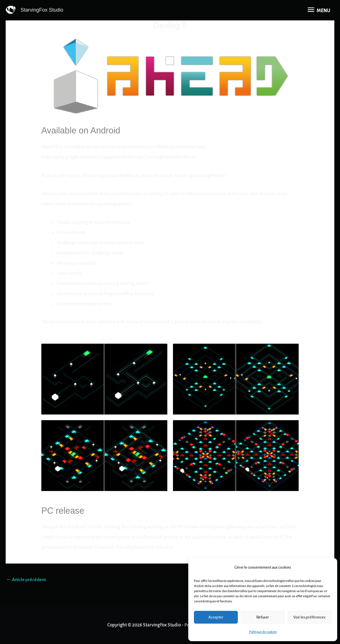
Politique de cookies (263, 632)
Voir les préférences (309, 617)
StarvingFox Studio (45, 10)
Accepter (216, 617)
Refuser (263, 617)
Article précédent (27, 580)
